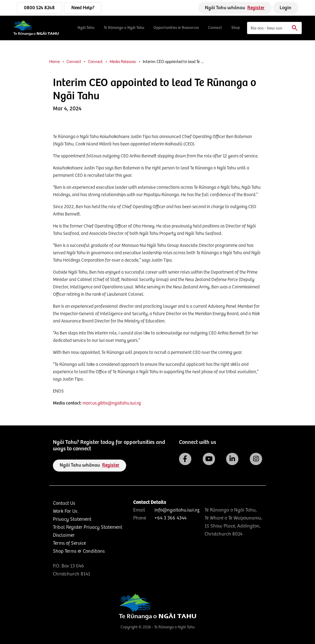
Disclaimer (64, 535)
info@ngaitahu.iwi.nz (177, 510)
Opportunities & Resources (176, 28)
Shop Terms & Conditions (79, 551)
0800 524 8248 (39, 8)
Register (256, 8)
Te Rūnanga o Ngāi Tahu (124, 28)
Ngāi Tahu (86, 28)
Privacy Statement (72, 519)
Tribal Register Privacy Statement (88, 527)
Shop (236, 28)
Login (285, 8)
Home (54, 62)
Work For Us (65, 511)
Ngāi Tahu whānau (235, 8)
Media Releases (123, 62)
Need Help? (83, 8)
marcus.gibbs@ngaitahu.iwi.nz (112, 403)
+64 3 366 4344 (170, 518)
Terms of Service (69, 543)
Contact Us (64, 503)
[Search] (274, 28)
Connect (215, 28)
